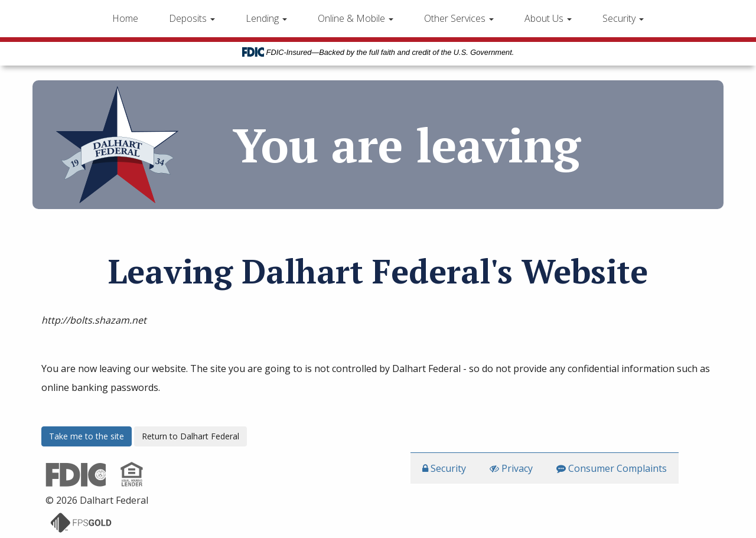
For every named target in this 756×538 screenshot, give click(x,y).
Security (623, 18)
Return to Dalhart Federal (190, 436)
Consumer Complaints (612, 468)
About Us (548, 18)
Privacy (511, 468)
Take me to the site (87, 436)
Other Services (459, 18)
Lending (266, 18)
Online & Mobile (356, 18)
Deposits (192, 18)
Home (125, 18)
